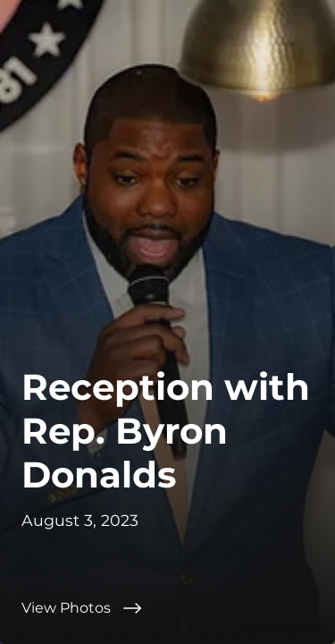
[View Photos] (167, 608)
